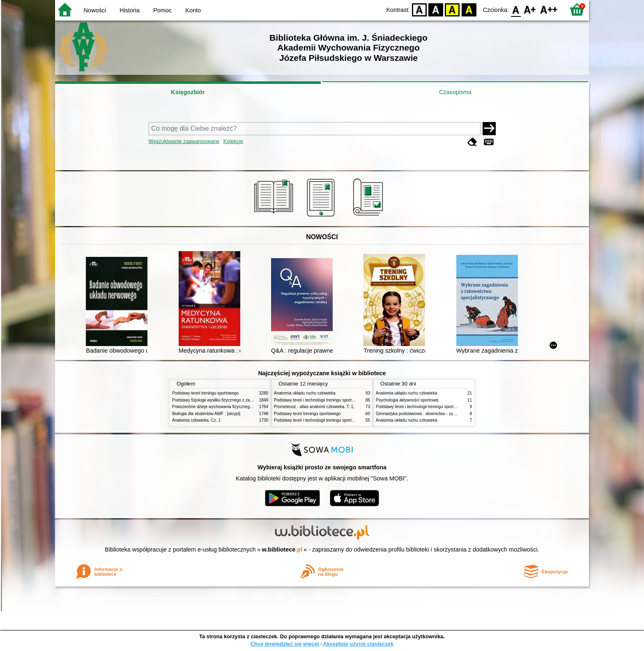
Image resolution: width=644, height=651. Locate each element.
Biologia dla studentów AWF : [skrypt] (206, 414)
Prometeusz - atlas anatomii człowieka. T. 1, (314, 407)
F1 (530, 9)
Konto (193, 10)
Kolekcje (233, 141)
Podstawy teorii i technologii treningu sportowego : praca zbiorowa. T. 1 (339, 420)
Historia (130, 10)
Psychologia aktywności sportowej (407, 400)
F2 (549, 9)
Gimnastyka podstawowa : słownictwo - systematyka (424, 414)
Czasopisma (455, 92)
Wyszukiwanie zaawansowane (184, 141)
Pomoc (162, 10)
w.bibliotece (282, 549)
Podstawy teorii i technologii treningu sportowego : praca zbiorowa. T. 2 (339, 400)
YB (452, 9)
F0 (516, 9)
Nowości (95, 10)
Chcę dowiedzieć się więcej (285, 644)
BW (436, 9)
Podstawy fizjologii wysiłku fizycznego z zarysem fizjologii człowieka (234, 400)
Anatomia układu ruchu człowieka (305, 393)
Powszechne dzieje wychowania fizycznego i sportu (219, 407)
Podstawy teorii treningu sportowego (205, 393)
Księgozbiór (188, 92)
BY (469, 9)
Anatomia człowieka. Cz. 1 (196, 420)
